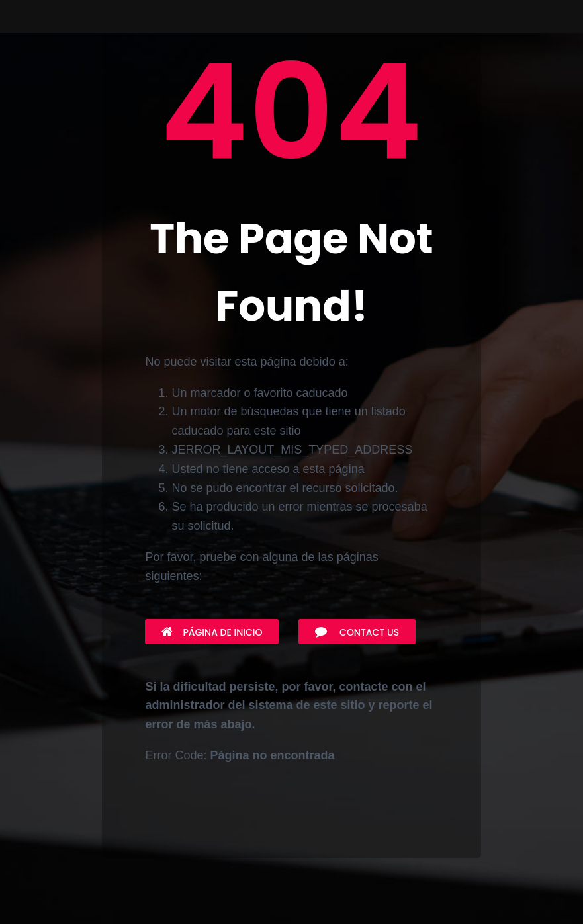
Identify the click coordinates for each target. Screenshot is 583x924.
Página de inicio (212, 632)
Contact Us (357, 632)
